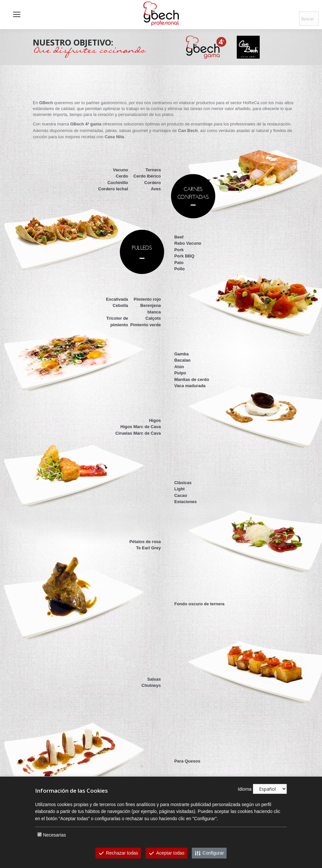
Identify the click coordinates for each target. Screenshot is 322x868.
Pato (179, 263)
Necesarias (54, 835)
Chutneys (151, 685)
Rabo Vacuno (188, 243)
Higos (155, 420)
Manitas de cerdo (191, 379)
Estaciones (185, 502)
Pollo (179, 269)
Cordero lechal (113, 189)
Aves (156, 189)
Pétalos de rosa (145, 542)
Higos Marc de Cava (141, 427)
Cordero (153, 183)
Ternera (153, 170)
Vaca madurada (190, 386)
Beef (179, 237)
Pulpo (180, 373)
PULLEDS (142, 247)
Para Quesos (187, 761)
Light (179, 489)
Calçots (153, 318)
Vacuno (120, 170)
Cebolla (121, 305)
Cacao (181, 495)
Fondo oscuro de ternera (199, 604)
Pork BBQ (184, 256)
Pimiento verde (145, 325)
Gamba (181, 354)
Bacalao (182, 360)
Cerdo (122, 176)
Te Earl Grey (149, 548)
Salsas (154, 679)
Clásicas (183, 483)
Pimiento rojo (147, 299)
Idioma (245, 789)
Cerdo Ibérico (147, 176)
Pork (179, 250)
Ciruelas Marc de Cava (138, 433)
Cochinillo (118, 183)
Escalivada (117, 299)
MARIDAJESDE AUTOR (142, 766)
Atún (179, 367)
